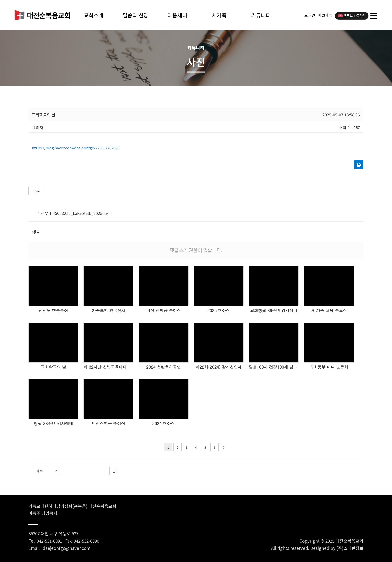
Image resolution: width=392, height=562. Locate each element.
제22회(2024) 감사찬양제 (219, 367)
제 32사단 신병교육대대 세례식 (108, 367)
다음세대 (177, 15)
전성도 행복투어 (53, 311)
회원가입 (325, 15)
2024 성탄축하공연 (164, 367)
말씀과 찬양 (136, 15)
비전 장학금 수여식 (164, 311)
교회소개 (94, 15)
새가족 (219, 15)
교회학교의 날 (53, 367)
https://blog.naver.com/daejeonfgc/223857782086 (76, 148)
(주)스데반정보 (350, 548)
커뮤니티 (261, 15)
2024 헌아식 (164, 424)
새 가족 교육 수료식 (329, 311)
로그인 (310, 15)
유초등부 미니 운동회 (329, 367)
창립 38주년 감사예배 (53, 424)
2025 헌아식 (219, 311)
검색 (115, 471)
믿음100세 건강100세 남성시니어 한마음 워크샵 (274, 367)
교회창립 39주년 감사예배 (274, 311)
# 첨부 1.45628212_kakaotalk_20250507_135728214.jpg (74, 213)
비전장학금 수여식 (109, 424)
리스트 (36, 191)
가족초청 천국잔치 (109, 311)
